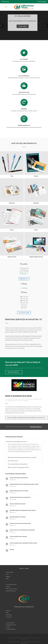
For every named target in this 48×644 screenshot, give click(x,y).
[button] (2, 25)
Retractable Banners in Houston (18, 517)
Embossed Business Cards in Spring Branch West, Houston (24, 484)
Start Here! (23, 26)
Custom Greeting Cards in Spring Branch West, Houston (24, 543)
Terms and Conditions (26, 638)
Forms (12, 230)
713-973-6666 (42, 2)
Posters (36, 176)
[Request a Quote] (24, 69)
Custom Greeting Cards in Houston (18, 536)
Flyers (36, 230)
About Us (9, 607)
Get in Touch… (14, 372)
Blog (7, 609)
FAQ (7, 585)
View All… (12, 550)
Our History (9, 612)
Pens (12, 176)
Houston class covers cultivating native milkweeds (22, 530)
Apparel (8, 583)
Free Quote (6, 2)
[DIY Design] (24, 53)
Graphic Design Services (36, 257)
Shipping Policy (24, 640)
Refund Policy (36, 638)
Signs (8, 575)
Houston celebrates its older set (18, 504)
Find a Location (10, 569)
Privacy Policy (11, 638)
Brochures (12, 203)
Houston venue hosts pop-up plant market (20, 523)
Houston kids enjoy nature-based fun (19, 478)
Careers (8, 624)
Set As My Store (24, 313)
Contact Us (9, 614)
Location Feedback (11, 626)
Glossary (12, 585)
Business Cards (12, 257)
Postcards (36, 203)
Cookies (18, 638)
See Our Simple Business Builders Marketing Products (27, 418)
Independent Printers (11, 622)
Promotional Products (11, 581)
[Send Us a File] (24, 86)
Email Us (24, 279)
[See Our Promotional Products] (24, 119)
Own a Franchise (10, 619)
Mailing (8, 573)
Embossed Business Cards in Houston (19, 491)
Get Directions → (24, 274)
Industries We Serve (11, 588)
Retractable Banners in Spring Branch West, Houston (23, 510)
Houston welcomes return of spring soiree (20, 497)
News (16, 585)
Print (8, 571)
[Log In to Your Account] (24, 102)
